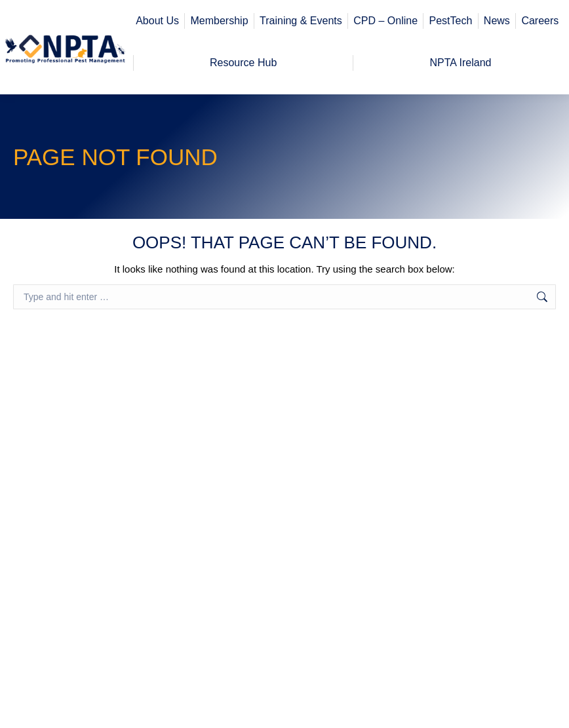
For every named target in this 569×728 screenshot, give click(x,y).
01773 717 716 (58, 31)
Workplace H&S (508, 32)
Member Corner (426, 14)
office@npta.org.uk (72, 13)
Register (518, 14)
